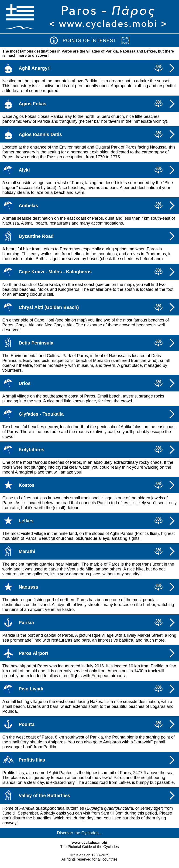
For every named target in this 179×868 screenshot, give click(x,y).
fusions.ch (82, 855)
